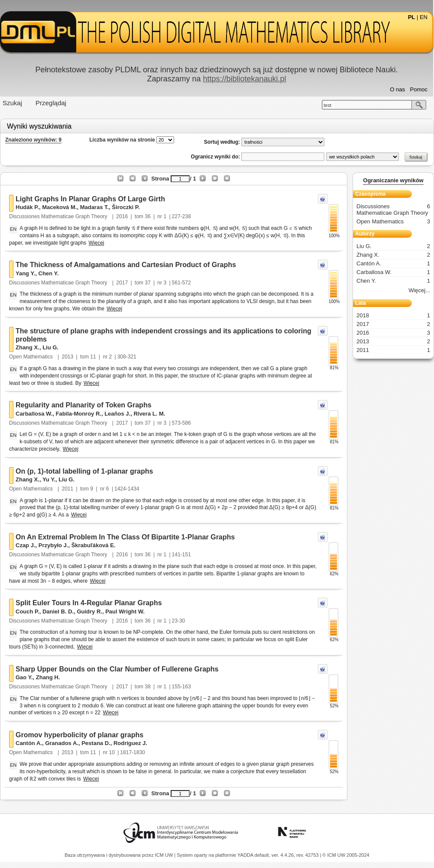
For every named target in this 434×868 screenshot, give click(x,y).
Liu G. (50, 347)
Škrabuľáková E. (94, 545)
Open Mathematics (32, 357)
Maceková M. (59, 207)
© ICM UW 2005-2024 (346, 855)
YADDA (246, 855)
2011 (68, 489)
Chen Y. (49, 273)
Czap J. (26, 545)
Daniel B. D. (58, 611)
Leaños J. (117, 414)
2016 (122, 216)
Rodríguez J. (130, 743)
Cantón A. (29, 743)
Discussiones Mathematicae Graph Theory (59, 216)
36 (147, 216)
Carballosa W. (34, 414)
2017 (122, 283)
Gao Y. (24, 677)
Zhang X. (28, 347)
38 (147, 687)
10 (112, 752)
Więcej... (419, 290)
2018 (393, 315)
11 (93, 357)
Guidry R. (89, 611)
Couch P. (28, 611)
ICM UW (165, 855)
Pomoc (419, 89)
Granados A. (62, 743)
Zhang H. (48, 677)
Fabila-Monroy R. (78, 414)
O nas (397, 89)
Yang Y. (25, 273)
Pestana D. (96, 743)
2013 (68, 357)
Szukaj (12, 103)
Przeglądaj (51, 103)
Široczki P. (126, 207)
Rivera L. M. (149, 414)
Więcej (96, 243)
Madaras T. (94, 207)
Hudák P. (27, 207)
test (327, 105)
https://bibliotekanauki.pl (244, 79)
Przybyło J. (53, 545)
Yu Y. (49, 479)
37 (147, 283)
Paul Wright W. (125, 611)
